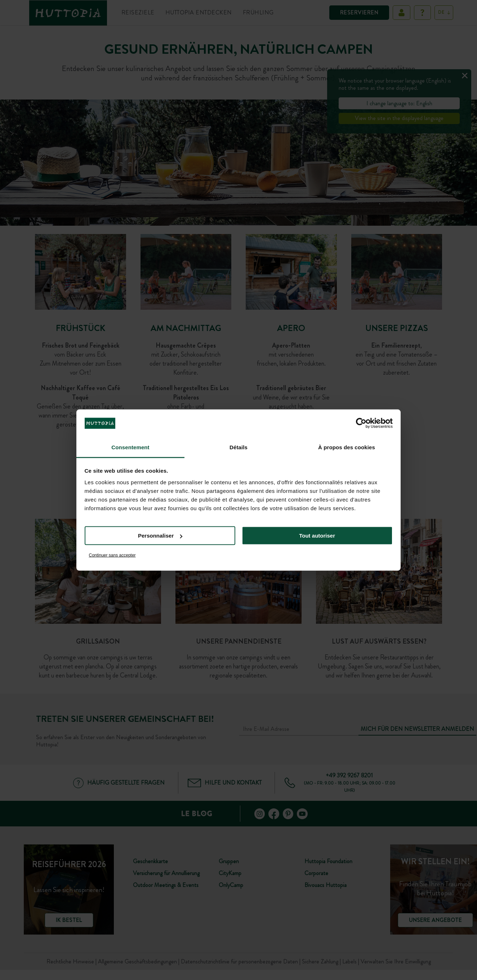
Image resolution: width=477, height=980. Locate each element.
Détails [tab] (239, 447)
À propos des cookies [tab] (347, 447)
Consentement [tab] (130, 447)
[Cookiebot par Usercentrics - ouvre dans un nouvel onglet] (361, 423)
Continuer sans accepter (112, 555)
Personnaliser (160, 536)
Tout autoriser (317, 536)
